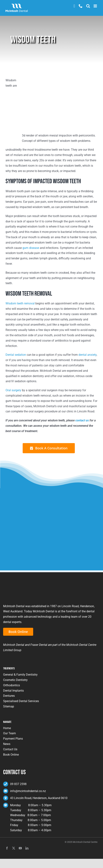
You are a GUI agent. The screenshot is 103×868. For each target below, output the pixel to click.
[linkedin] (27, 848)
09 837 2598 (18, 784)
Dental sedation (16, 355)
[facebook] (7, 848)
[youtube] (20, 848)
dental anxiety (88, 355)
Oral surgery (13, 390)
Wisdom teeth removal (20, 303)
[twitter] (14, 848)
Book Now (74, 6)
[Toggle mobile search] (88, 6)
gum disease (31, 248)
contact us (82, 420)
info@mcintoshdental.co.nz (28, 791)
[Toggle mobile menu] (96, 6)
